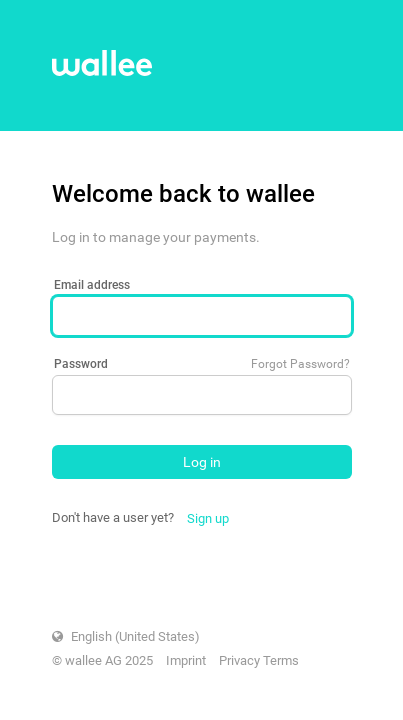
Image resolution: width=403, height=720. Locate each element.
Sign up (208, 518)
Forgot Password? (300, 364)
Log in (202, 462)
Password (81, 364)
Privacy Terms (259, 660)
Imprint (186, 660)
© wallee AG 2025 (102, 660)
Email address (92, 285)
